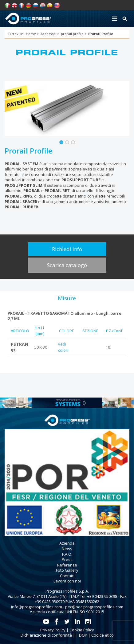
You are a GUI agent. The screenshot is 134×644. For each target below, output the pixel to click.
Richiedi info (67, 249)
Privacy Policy (53, 630)
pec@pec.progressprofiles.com (94, 607)
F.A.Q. (67, 554)
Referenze (67, 565)
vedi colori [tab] (63, 347)
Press (67, 559)
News (67, 549)
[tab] (67, 298)
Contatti (67, 576)
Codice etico (102, 635)
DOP (83, 635)
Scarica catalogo (67, 265)
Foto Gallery (67, 570)
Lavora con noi (67, 581)
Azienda (67, 543)
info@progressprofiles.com (37, 607)
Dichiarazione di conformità (46, 635)
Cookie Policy (82, 630)
